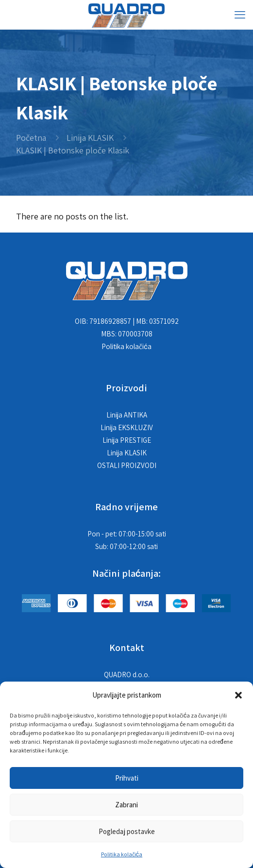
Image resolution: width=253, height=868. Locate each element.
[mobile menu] (240, 15)
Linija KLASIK (90, 138)
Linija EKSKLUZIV (127, 427)
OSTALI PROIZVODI (127, 465)
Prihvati (127, 778)
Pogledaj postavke (127, 831)
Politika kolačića (122, 854)
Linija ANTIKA (127, 415)
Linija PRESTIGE (127, 440)
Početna (31, 138)
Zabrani (126, 805)
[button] (238, 695)
